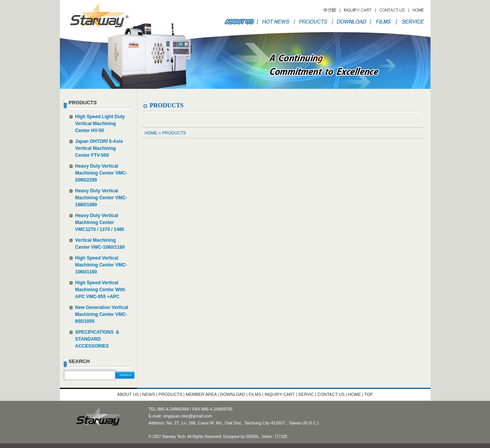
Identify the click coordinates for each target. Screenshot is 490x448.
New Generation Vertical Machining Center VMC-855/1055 (102, 314)
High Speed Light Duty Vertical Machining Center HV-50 (100, 124)
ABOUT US (128, 394)
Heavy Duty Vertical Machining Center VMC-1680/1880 (101, 198)
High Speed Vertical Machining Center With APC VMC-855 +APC (100, 290)
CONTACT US (332, 394)
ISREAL (253, 437)
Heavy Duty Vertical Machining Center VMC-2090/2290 (101, 173)
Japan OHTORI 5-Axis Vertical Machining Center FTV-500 (99, 148)
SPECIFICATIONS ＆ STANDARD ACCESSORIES (97, 339)
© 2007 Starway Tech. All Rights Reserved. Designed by (197, 437)
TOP (368, 394)
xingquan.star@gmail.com (187, 416)
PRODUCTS (174, 133)
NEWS (148, 394)
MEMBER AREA (201, 394)
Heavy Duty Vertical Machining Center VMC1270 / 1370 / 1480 (100, 222)
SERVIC (306, 394)
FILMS (255, 394)
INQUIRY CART (280, 394)
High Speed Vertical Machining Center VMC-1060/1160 (101, 265)
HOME (151, 133)
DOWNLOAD (233, 394)
